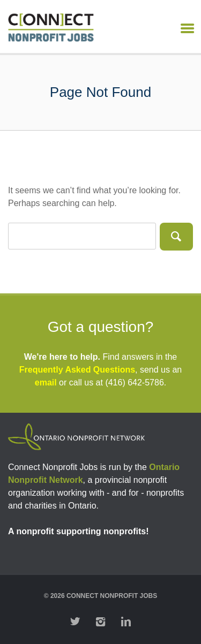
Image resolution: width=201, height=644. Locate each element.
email (46, 382)
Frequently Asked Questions (77, 370)
